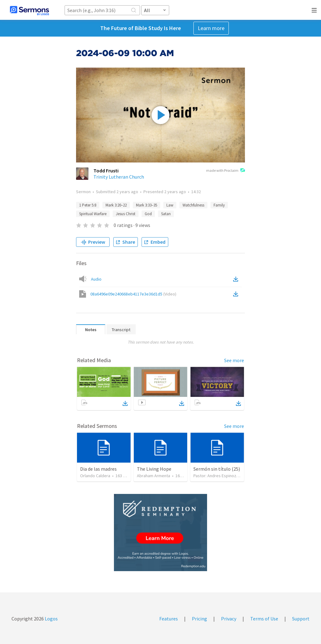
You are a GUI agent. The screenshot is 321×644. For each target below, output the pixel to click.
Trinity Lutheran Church (119, 177)
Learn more (211, 28)
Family (219, 205)
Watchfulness (193, 205)
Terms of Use (264, 619)
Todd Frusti (106, 171)
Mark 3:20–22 (116, 205)
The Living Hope (154, 469)
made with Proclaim (226, 171)
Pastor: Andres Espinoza (216, 476)
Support (301, 619)
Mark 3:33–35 (147, 205)
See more (234, 360)
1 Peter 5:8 (88, 205)
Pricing (199, 619)
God (148, 214)
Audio (96, 279)
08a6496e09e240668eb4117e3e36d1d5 (133, 294)
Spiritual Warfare (93, 214)
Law (170, 205)
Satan (166, 214)
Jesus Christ (126, 214)
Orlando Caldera (95, 476)
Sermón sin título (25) (217, 469)
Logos (51, 619)
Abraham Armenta (154, 476)
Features (169, 619)
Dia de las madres (98, 469)
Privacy (229, 619)
